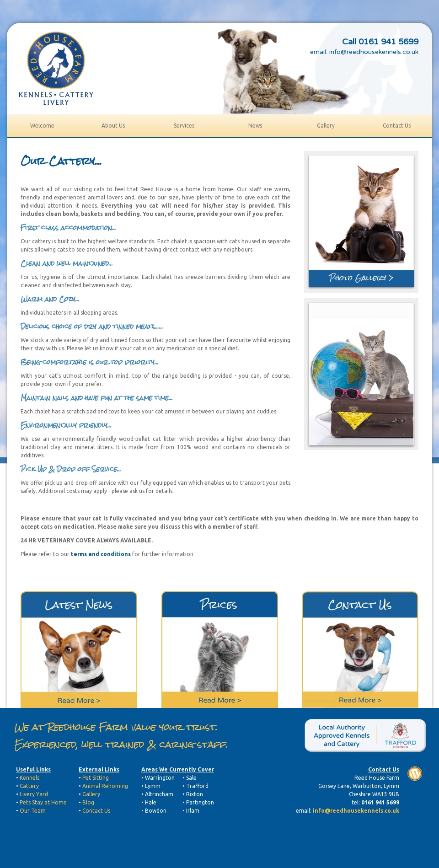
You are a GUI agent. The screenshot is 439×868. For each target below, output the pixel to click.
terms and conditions (101, 554)
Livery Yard (34, 794)
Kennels (29, 778)
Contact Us (96, 811)
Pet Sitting (96, 778)
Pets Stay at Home (43, 802)
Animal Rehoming (105, 786)
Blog (88, 802)
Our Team (33, 811)
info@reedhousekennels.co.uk (374, 52)
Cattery (29, 786)
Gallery (91, 794)
